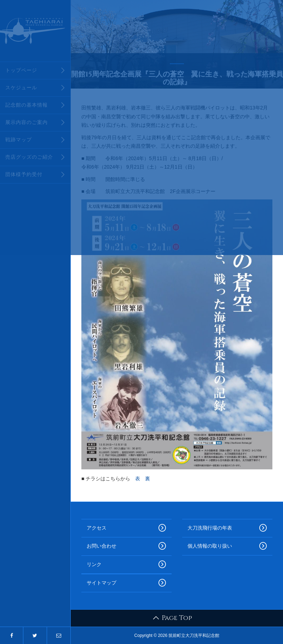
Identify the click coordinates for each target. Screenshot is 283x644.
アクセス (126, 528)
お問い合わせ (126, 546)
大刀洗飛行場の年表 (227, 528)
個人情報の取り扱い (227, 546)
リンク (126, 565)
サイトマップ (126, 583)
